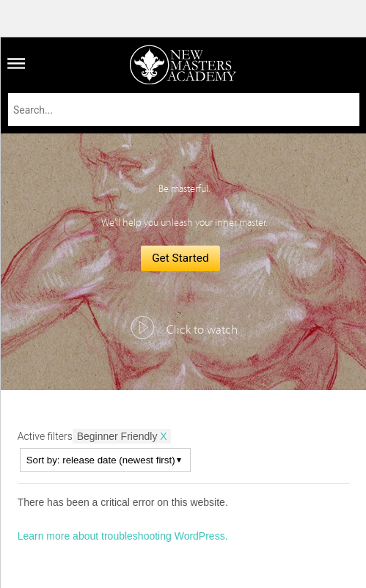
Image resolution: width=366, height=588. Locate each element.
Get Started (180, 258)
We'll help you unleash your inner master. (184, 223)
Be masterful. (184, 189)
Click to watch (202, 330)
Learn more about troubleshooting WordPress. (123, 536)
